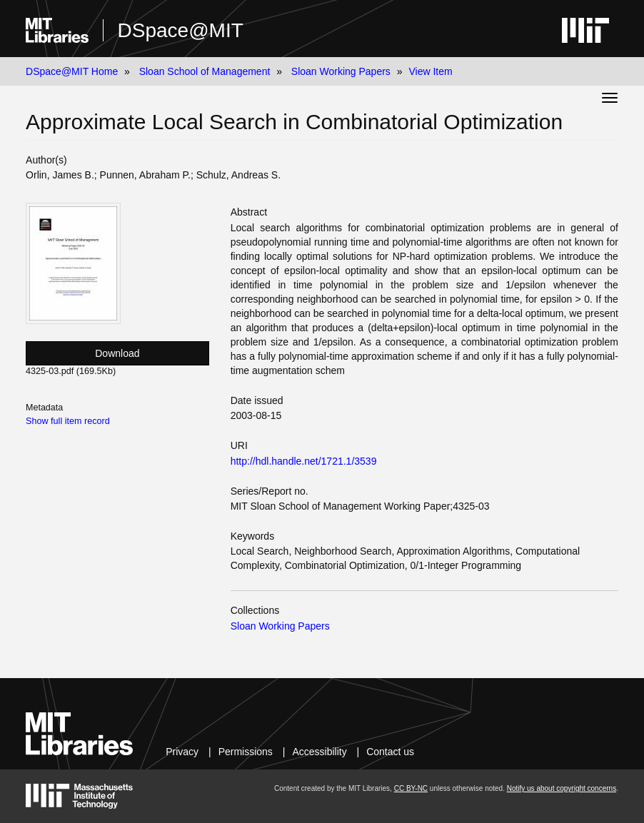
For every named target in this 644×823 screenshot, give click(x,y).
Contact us (390, 752)
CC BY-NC (411, 788)
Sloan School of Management (205, 71)
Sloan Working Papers (341, 71)
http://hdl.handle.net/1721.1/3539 (304, 461)
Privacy (182, 752)
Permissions (246, 752)
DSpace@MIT (181, 30)
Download (117, 353)
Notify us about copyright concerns (562, 788)
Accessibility (319, 752)
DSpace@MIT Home (72, 71)
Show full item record (68, 421)
